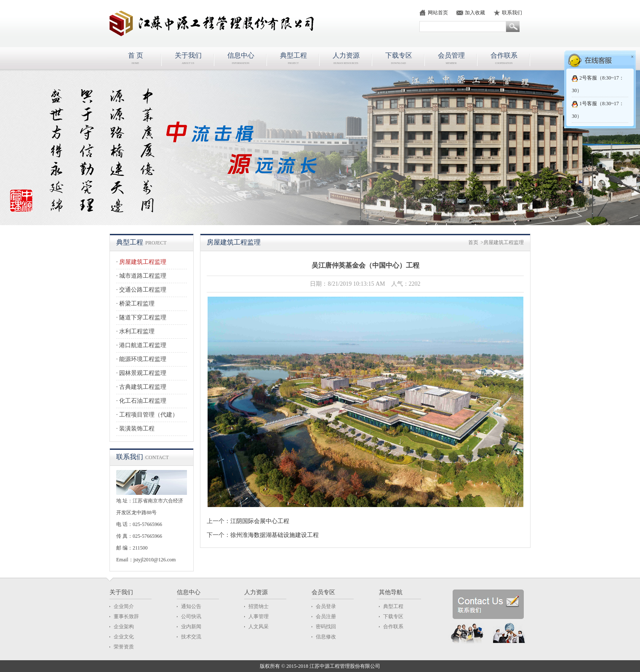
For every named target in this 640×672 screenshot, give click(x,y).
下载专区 (393, 616)
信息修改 (326, 637)
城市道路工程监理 (143, 276)
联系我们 (512, 13)
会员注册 (326, 616)
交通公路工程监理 (143, 290)
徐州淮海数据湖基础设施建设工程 (275, 535)
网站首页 (438, 13)
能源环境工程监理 (143, 359)
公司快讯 (191, 616)
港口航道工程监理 (143, 345)
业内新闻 (191, 627)
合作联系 (393, 627)
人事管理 (259, 616)
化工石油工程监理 (143, 401)
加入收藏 (475, 13)
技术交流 (191, 637)
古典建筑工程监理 (143, 387)
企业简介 (124, 606)
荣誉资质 (124, 647)
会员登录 (326, 606)
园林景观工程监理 (143, 373)
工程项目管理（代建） (149, 415)
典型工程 (393, 606)
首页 (473, 242)
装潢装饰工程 (137, 429)
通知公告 (191, 606)
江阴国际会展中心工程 (260, 521)
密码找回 (326, 627)
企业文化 (124, 637)
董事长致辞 (126, 616)
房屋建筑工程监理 (143, 262)
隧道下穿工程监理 (143, 317)
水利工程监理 (137, 331)
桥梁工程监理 (137, 304)
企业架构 (124, 627)
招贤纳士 (259, 606)
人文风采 (259, 627)
